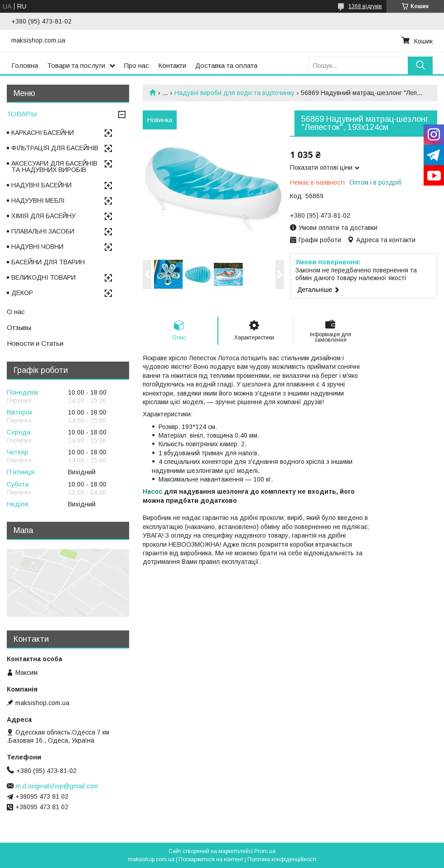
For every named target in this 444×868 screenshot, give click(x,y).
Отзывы (19, 327)
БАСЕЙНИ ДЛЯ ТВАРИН (48, 262)
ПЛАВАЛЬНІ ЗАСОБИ (43, 231)
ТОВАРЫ (22, 114)
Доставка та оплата (226, 65)
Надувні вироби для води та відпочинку (234, 93)
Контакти (172, 65)
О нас (16, 312)
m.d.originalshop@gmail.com (57, 786)
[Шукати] (420, 65)
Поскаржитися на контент (211, 859)
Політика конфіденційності (282, 859)
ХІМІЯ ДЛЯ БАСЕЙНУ (43, 216)
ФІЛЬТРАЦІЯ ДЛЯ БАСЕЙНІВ (55, 148)
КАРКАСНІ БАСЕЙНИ (43, 133)
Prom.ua (265, 851)
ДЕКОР (22, 293)
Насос (152, 491)
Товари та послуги (76, 65)
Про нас (137, 65)
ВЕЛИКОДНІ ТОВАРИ (43, 277)
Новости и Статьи (35, 343)
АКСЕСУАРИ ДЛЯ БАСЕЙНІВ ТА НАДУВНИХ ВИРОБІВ (54, 167)
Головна (25, 65)
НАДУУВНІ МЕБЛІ (38, 200)
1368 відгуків (365, 6)
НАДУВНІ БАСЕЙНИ (41, 185)
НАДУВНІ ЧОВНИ (37, 247)
